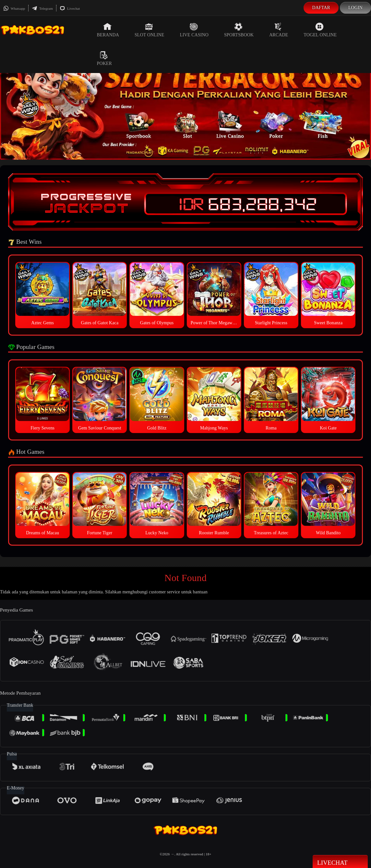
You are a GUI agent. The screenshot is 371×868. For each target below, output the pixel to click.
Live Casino (194, 30)
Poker (104, 58)
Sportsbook (239, 30)
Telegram (42, 8)
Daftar (321, 8)
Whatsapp (14, 8)
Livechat (70, 8)
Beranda (108, 30)
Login (355, 8)
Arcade (279, 30)
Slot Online (149, 30)
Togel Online (320, 30)
